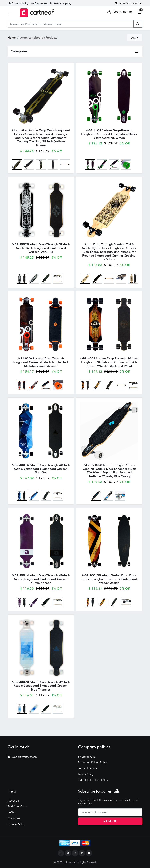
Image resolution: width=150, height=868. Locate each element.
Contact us (14, 818)
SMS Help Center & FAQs (93, 780)
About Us (13, 801)
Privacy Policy (86, 774)
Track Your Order (17, 806)
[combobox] (135, 38)
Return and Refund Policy (92, 762)
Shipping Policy (87, 757)
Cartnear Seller (16, 824)
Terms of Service (87, 768)
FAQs (11, 812)
